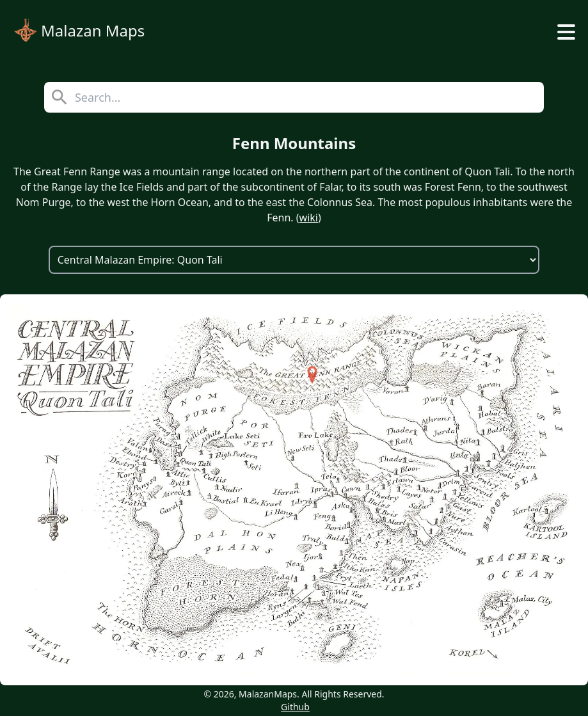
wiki (309, 218)
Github (295, 707)
